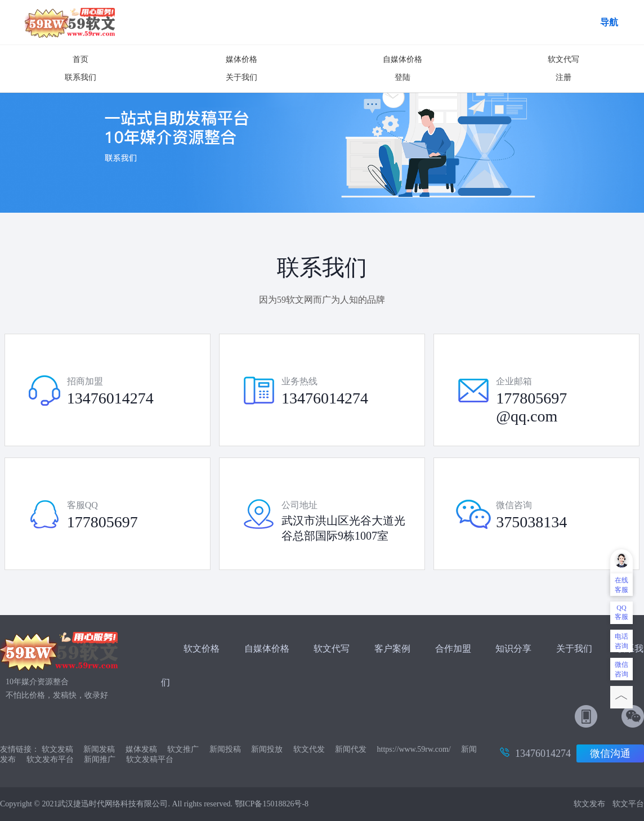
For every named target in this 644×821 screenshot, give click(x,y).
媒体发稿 (141, 749)
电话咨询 (621, 641)
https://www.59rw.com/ (414, 749)
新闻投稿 (225, 749)
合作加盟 (453, 649)
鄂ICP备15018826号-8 (272, 804)
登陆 (402, 77)
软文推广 (183, 749)
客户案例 (393, 649)
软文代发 (309, 749)
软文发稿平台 (150, 759)
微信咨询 (621, 669)
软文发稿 (57, 749)
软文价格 (202, 649)
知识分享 (513, 649)
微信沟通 (610, 753)
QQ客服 (621, 612)
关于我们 (241, 77)
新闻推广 (100, 759)
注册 (563, 77)
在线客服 (621, 585)
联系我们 (80, 77)
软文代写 (563, 59)
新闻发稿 (99, 749)
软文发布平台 (50, 759)
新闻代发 (351, 749)
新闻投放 (267, 749)
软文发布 (589, 804)
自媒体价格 (402, 59)
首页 (80, 59)
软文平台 (628, 804)
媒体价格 (241, 59)
